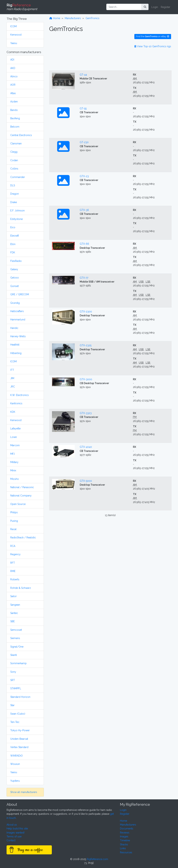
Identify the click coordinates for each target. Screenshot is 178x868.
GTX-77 (84, 278)
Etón (13, 244)
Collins (14, 169)
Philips (14, 512)
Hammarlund (18, 320)
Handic (14, 328)
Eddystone (17, 219)
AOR (13, 85)
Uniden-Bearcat (19, 739)
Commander (18, 177)
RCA (13, 546)
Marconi (15, 445)
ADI (12, 60)
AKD (13, 68)
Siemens (15, 638)
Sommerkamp (18, 663)
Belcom (15, 127)
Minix (13, 470)
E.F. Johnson (17, 211)
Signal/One (17, 647)
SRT (13, 680)
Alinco (14, 76)
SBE (13, 621)
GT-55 (83, 108)
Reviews (125, 833)
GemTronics (92, 18)
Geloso (15, 278)
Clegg (14, 152)
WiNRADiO (17, 756)
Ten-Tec (15, 722)
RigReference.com (97, 859)
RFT (13, 563)
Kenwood (16, 35)
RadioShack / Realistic (23, 538)
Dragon (15, 194)
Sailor (13, 596)
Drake (14, 202)
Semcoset (16, 630)
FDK (13, 252)
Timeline (125, 840)
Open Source (18, 504)
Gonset (14, 286)
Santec (14, 613)
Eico (13, 227)
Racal (13, 529)
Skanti (14, 655)
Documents (127, 829)
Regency (15, 554)
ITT (12, 370)
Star (12, 705)
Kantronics (16, 403)
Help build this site (17, 829)
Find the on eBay (153, 36)
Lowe (13, 437)
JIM (12, 378)
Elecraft (15, 236)
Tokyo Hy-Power (20, 730)
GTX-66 (84, 244)
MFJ (13, 454)
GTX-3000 (86, 379)
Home (55, 18)
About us (12, 825)
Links (123, 848)
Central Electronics (21, 135)
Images (124, 837)
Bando (14, 110)
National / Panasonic (22, 487)
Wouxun (15, 764)
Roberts (15, 579)
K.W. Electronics (20, 395)
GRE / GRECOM (20, 294)
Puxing (14, 521)
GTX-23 (84, 176)
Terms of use (14, 837)
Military (14, 462)
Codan (14, 160)
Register (165, 7)
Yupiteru (15, 781)
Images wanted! (16, 833)
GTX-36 (84, 210)
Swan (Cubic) (18, 714)
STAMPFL (16, 688)
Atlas (13, 93)
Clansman (16, 143)
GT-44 (83, 75)
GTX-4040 (86, 447)
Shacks (124, 844)
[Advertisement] (110, 59)
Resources (126, 852)
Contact (11, 840)
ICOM (13, 26)
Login (155, 7)
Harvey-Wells (18, 336)
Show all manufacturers (24, 792)
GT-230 (84, 142)
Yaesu (14, 43)
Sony (13, 672)
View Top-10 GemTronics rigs (153, 46)
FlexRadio (16, 261)
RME (13, 571)
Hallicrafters (17, 311)
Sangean (15, 605)
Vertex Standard (19, 747)
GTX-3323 (86, 413)
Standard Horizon (20, 697)
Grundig (15, 303)
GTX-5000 (86, 481)
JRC (13, 387)
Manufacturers (73, 18)
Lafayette (15, 429)
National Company (21, 496)
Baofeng (15, 118)
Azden (14, 102)
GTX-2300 (86, 312)
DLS (13, 185)
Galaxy (14, 269)
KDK (13, 412)
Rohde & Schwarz (21, 588)
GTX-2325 (86, 345)
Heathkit (15, 345)
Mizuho (15, 479)
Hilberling (16, 353)
